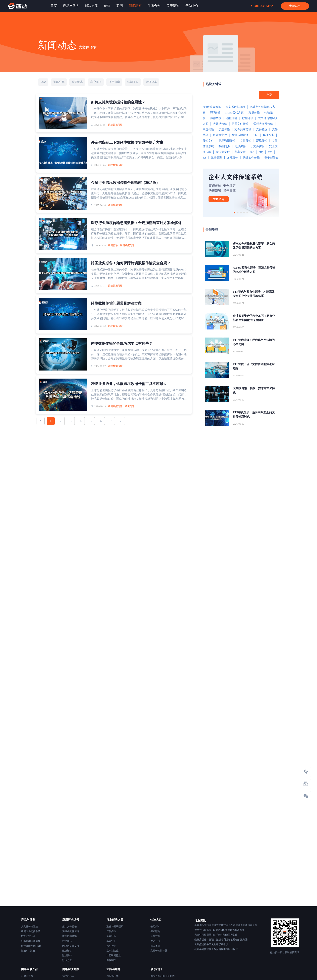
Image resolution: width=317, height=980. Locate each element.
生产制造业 (112, 951)
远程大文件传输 (263, 124)
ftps (270, 152)
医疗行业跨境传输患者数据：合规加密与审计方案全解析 (136, 223)
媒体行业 (269, 135)
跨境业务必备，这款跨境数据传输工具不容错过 (129, 384)
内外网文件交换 (71, 946)
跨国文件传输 (240, 124)
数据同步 (224, 146)
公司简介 (155, 926)
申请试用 (295, 6)
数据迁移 (248, 118)
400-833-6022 (262, 6)
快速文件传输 (251, 158)
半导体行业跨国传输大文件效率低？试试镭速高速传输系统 (226, 925)
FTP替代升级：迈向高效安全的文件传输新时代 (254, 415)
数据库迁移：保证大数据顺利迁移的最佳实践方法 (221, 940)
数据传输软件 (240, 135)
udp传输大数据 (212, 107)
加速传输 (224, 129)
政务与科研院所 (115, 926)
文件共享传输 (243, 129)
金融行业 (111, 936)
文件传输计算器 (159, 951)
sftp (261, 152)
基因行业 (111, 941)
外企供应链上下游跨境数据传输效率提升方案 (127, 142)
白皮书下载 (112, 976)
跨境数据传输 (115, 125)
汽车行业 (111, 946)
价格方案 (155, 936)
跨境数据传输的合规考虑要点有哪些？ (122, 344)
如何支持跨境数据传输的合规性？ (118, 102)
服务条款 (155, 946)
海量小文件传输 (71, 931)
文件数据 (262, 129)
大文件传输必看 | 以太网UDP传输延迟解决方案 (219, 930)
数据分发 (67, 960)
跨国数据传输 (70, 936)
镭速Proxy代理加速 (31, 946)
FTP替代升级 (28, 936)
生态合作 (155, 941)
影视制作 (111, 960)
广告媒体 (111, 931)
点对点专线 (27, 976)
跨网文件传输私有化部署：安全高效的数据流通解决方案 (254, 246)
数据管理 (217, 158)
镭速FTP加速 (28, 951)
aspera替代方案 (235, 113)
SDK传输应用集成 (31, 941)
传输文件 (208, 141)
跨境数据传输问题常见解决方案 (116, 303)
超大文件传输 (70, 926)
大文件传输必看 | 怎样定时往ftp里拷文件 (216, 935)
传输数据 (216, 118)
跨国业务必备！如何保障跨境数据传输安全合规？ (131, 263)
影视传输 (262, 141)
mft (252, 152)
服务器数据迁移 (235, 107)
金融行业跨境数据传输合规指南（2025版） (125, 183)
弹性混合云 (68, 976)
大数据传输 (220, 124)
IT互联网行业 (114, 955)
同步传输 (240, 146)
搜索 (269, 95)
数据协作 (67, 955)
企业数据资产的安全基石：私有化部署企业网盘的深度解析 (254, 318)
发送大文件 (223, 152)
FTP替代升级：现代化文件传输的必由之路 (254, 342)
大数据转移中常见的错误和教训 (211, 944)
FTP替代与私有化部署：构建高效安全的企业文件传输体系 (254, 294)
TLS (256, 135)
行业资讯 (200, 921)
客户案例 (155, 931)
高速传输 (208, 129)
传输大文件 (220, 135)
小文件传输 (258, 146)
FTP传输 (215, 113)
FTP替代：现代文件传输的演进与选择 (254, 366)
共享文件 (240, 152)
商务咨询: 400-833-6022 (163, 976)
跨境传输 (113, 245)
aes (205, 158)
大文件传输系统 (30, 926)
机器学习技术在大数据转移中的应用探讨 (216, 949)
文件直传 (232, 158)
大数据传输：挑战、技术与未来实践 (254, 390)
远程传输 (232, 118)
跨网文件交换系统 (31, 931)
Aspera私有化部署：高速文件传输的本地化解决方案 (254, 270)
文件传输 (246, 141)
